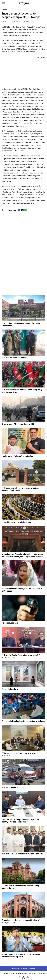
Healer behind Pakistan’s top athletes (17, 456)
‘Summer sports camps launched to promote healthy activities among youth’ (21, 821)
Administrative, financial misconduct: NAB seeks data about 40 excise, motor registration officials (22, 555)
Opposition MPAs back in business (16, 522)
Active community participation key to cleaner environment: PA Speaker (21, 956)
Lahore (4, 9)
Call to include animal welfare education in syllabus (23, 721)
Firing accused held (10, 623)
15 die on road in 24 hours (13, 787)
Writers (23, 968)
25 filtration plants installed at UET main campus (22, 854)
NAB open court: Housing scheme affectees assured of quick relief (20, 489)
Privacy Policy (30, 968)
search (44, 3)
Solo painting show (10, 689)
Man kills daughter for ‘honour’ (15, 358)
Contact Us (16, 968)
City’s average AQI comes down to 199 (18, 424)
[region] (23, 72)
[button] (19, 210)
